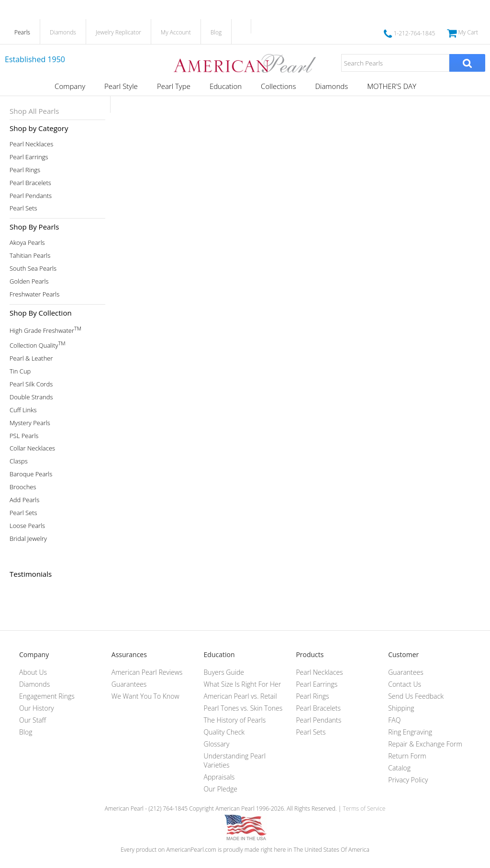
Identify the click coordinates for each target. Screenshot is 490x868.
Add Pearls (24, 500)
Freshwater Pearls (34, 294)
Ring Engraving (410, 732)
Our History (37, 708)
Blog (216, 32)
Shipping (401, 708)
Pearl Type (174, 86)
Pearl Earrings (29, 157)
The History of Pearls (235, 720)
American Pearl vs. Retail (240, 696)
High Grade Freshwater (45, 330)
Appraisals (219, 777)
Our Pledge (221, 789)
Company (70, 86)
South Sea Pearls (33, 269)
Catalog (399, 768)
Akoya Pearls (27, 243)
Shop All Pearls (34, 111)
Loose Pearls (27, 526)
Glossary (217, 744)
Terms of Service (364, 808)
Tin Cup (20, 371)
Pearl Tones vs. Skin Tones (243, 708)
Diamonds (63, 32)
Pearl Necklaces (31, 144)
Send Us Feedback (416, 696)
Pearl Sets (23, 208)
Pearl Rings (25, 170)
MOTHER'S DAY (392, 86)
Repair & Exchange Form (425, 744)
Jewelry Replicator (118, 32)
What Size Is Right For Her (243, 684)
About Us (33, 672)
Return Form (407, 756)
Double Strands (31, 397)
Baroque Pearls (31, 474)
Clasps (19, 461)
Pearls (22, 32)
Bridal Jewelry (28, 539)
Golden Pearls (29, 281)
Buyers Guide (224, 672)
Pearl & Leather (31, 358)
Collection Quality (38, 345)
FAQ (394, 720)
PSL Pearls (24, 436)
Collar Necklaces (32, 448)
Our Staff (33, 720)
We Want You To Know (145, 696)
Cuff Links (23, 410)
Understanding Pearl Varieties (235, 760)
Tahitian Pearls (30, 256)
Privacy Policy (408, 780)
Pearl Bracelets (30, 183)
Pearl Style (121, 86)
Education (226, 86)
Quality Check (224, 732)
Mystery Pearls (30, 423)
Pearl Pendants (31, 196)
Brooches (23, 487)
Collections (278, 86)
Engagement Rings (47, 696)
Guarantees (129, 684)
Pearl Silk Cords (31, 384)
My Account (176, 32)
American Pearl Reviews (147, 672)
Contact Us (405, 684)
